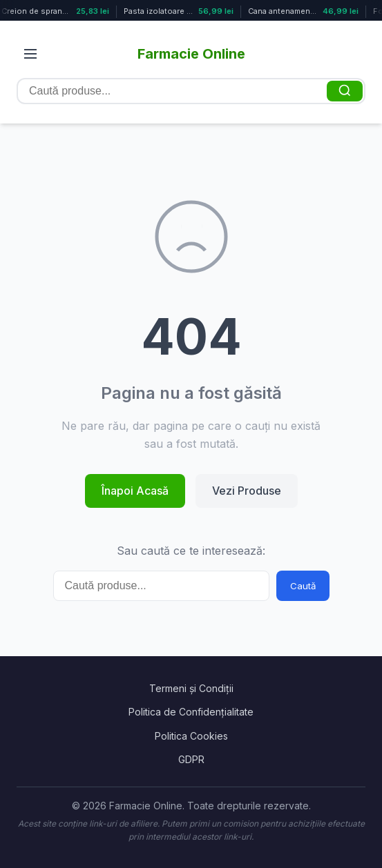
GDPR (191, 759)
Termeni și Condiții (191, 688)
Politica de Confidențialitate (191, 712)
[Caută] (345, 91)
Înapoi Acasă (135, 491)
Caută (303, 586)
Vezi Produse (247, 491)
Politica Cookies (191, 736)
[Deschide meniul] (30, 54)
